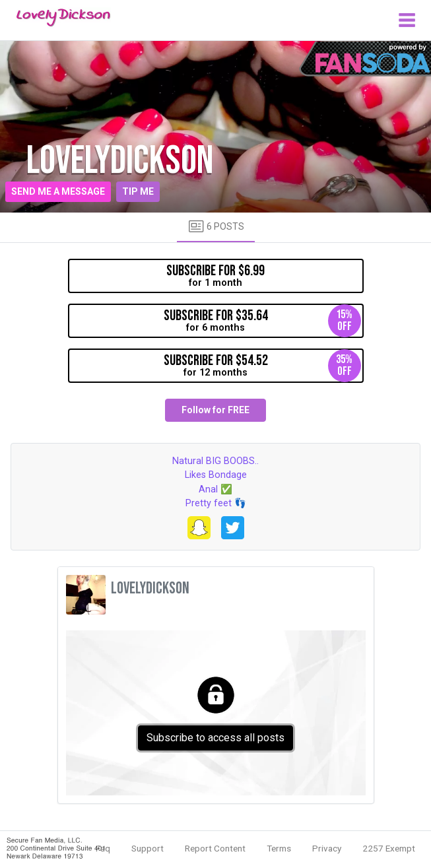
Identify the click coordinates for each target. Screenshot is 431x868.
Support (148, 848)
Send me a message (58, 191)
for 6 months (262, 321)
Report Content (215, 848)
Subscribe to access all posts (215, 738)
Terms (279, 848)
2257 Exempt (389, 848)
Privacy (327, 848)
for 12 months (262, 366)
